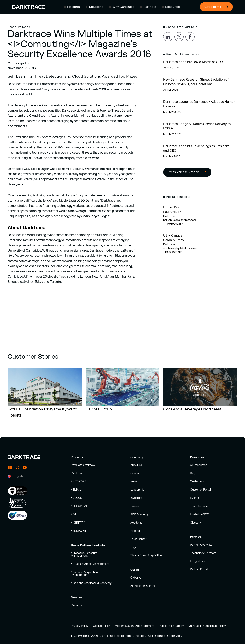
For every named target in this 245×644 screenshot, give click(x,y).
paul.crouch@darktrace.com (180, 220)
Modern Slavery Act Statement (134, 626)
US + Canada (173, 236)
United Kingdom (175, 207)
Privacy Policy (80, 626)
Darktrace (169, 216)
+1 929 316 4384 (173, 252)
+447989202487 (173, 224)
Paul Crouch (172, 212)
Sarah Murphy (174, 240)
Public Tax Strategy (171, 626)
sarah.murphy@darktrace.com (181, 248)
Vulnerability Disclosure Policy (207, 626)
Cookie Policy (102, 626)
